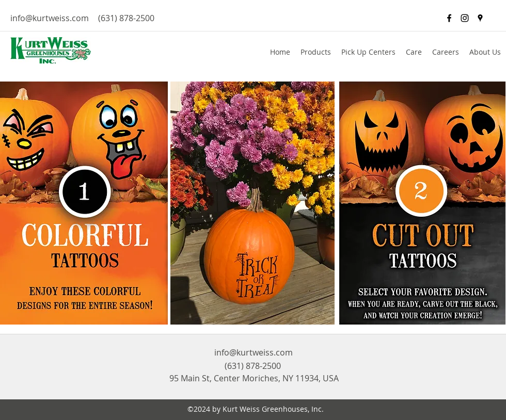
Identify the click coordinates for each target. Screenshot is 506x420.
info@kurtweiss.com (50, 18)
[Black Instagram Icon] (465, 18)
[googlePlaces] (480, 18)
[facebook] (449, 18)
